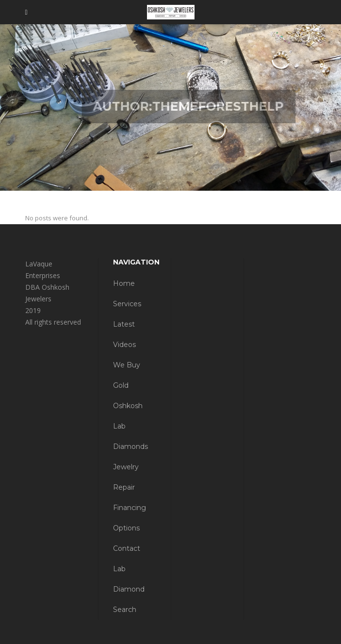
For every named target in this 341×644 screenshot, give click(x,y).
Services (127, 304)
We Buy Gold (127, 375)
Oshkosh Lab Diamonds (130, 426)
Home (124, 283)
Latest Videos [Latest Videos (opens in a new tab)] (124, 334)
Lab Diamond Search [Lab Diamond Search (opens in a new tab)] (129, 589)
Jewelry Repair (126, 477)
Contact (127, 548)
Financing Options (130, 518)
